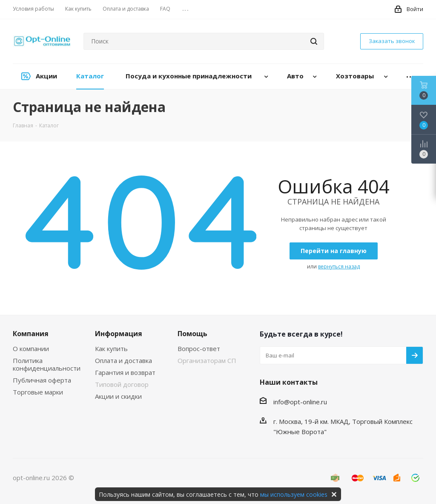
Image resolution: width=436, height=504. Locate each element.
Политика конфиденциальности (47, 364)
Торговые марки (38, 392)
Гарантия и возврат (125, 372)
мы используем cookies (294, 494)
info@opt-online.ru (300, 402)
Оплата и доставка (123, 360)
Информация (119, 334)
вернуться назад (339, 266)
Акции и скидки (118, 396)
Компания (31, 334)
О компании (31, 348)
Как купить (111, 348)
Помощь (192, 334)
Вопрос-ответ (199, 348)
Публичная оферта (42, 380)
